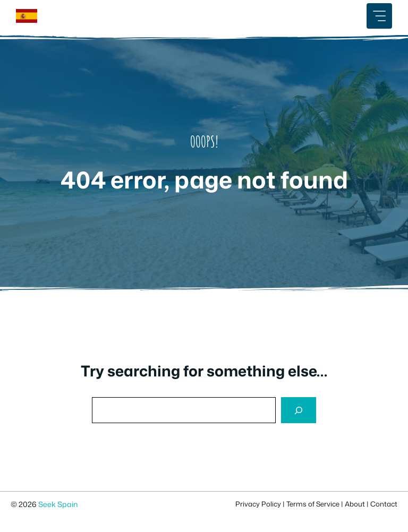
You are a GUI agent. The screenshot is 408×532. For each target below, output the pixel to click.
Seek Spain (58, 504)
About (355, 504)
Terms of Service (313, 504)
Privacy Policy (258, 504)
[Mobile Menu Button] (379, 16)
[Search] (299, 410)
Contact (384, 504)
